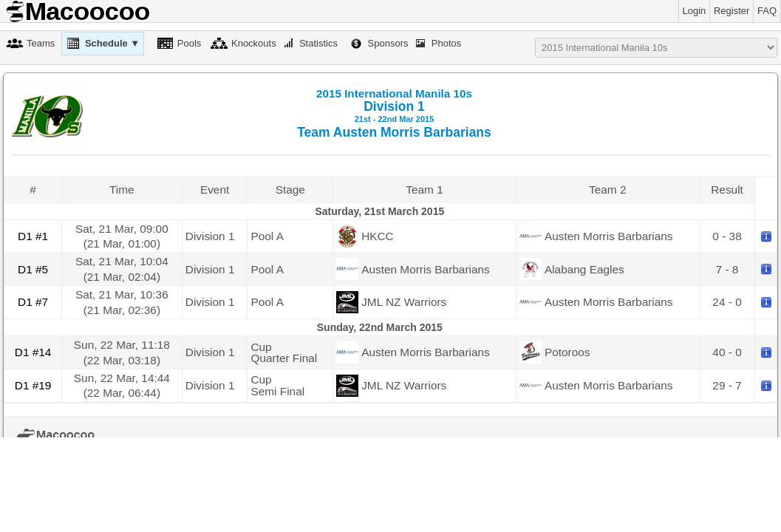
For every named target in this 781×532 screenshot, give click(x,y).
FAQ (767, 11)
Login (695, 11)
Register (731, 11)
